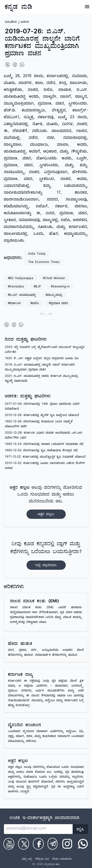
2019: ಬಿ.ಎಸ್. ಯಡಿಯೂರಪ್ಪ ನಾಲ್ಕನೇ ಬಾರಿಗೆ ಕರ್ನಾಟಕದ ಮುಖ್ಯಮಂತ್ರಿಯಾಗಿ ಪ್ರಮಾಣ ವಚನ (40, 368)
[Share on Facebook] (15, 65)
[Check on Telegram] (53, 844)
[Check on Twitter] (24, 844)
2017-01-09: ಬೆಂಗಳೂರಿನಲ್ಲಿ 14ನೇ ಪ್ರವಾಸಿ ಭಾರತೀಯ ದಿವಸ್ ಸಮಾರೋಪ (42, 407)
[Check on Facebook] (38, 844)
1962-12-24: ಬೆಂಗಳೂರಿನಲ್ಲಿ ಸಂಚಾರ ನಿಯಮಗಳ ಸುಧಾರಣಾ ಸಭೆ (44, 445)
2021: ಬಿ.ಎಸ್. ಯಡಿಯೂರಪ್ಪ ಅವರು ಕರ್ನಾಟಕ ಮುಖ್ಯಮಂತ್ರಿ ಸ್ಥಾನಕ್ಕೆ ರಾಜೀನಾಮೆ (41, 379)
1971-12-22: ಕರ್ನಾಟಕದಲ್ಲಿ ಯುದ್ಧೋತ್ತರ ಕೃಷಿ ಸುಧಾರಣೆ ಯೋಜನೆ (45, 457)
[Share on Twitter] (8, 65)
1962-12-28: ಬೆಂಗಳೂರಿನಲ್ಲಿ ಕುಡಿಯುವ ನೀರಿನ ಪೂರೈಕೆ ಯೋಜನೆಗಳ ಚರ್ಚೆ (39, 424)
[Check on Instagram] (67, 844)
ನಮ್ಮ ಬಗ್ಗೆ (27, 859)
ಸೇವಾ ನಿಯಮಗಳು (62, 859)
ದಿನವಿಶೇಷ (11, 22)
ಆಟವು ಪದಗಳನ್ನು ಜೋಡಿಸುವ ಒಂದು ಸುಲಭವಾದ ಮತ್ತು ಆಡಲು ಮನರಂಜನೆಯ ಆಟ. (46, 502)
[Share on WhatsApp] (22, 65)
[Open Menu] (87, 7)
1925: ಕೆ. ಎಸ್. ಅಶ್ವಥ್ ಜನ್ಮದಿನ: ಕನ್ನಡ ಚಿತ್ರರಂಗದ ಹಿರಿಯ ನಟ (42, 359)
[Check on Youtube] (9, 844)
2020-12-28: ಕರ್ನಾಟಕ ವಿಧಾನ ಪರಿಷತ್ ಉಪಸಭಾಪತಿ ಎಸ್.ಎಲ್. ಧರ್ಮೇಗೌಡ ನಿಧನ (44, 436)
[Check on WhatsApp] (83, 844)
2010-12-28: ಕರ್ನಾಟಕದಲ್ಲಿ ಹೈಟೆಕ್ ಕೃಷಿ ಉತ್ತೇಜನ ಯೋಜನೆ (42, 416)
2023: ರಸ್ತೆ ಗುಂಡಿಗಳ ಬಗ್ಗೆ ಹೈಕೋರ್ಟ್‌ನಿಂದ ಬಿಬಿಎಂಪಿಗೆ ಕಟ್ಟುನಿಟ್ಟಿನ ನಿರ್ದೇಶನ (45, 350)
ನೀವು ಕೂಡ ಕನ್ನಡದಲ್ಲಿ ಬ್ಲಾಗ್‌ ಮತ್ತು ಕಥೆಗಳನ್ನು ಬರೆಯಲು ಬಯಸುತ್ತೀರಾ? (46, 555)
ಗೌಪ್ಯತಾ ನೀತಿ (42, 859)
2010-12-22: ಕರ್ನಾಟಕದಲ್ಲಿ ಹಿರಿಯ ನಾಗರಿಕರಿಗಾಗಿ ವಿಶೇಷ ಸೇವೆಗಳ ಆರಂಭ (45, 466)
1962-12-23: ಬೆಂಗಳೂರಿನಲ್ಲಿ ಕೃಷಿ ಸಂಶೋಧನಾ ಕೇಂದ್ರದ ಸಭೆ (41, 451)
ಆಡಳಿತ (25, 22)
